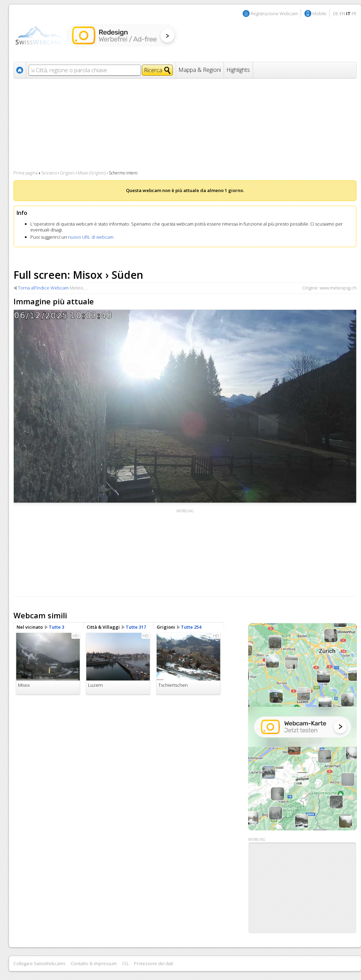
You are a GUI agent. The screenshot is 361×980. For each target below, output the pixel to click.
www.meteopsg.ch (338, 288)
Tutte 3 (56, 627)
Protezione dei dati (154, 963)
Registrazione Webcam (274, 13)
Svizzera (49, 173)
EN (342, 13)
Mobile (319, 13)
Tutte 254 (191, 627)
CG (125, 963)
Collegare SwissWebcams (39, 963)
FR (354, 13)
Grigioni (67, 173)
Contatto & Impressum (94, 963)
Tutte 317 (136, 627)
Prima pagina (26, 173)
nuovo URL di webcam (91, 237)
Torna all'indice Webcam (43, 288)
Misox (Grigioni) (92, 173)
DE (336, 13)
